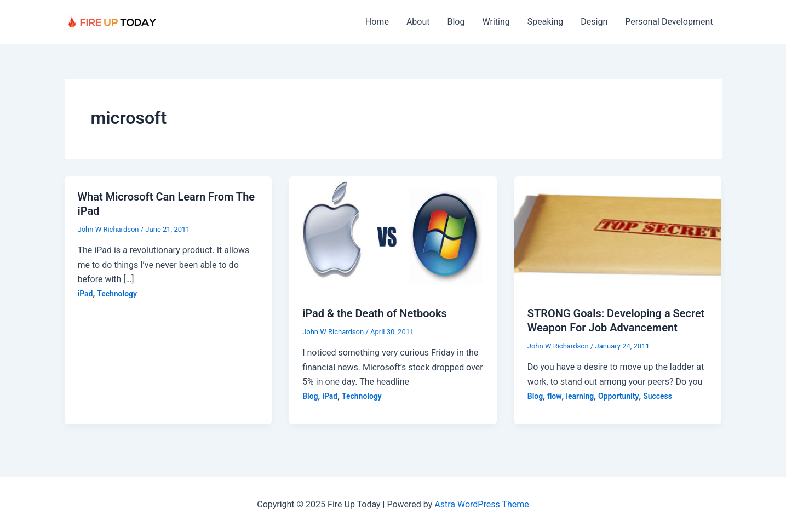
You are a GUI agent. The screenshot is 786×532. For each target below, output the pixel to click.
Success (658, 396)
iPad (85, 294)
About (418, 22)
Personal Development (669, 22)
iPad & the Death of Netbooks (375, 313)
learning (580, 396)
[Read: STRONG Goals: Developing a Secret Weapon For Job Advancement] (618, 234)
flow (555, 396)
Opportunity (618, 396)
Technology (117, 294)
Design (594, 22)
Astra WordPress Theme (481, 504)
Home (377, 22)
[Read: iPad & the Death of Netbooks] (393, 234)
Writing (496, 22)
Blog (456, 22)
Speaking (546, 22)
